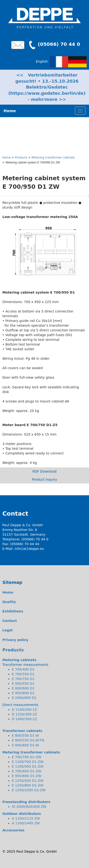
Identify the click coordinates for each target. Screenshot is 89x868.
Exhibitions (13, 611)
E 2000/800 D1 (24, 698)
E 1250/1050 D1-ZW (29, 790)
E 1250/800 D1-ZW (28, 785)
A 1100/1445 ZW (26, 823)
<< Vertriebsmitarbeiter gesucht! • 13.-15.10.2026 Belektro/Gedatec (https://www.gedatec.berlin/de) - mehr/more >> (47, 87)
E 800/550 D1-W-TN (28, 740)
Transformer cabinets (22, 731)
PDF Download (44, 471)
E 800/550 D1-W (25, 735)
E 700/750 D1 (23, 679)
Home (7, 158)
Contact (10, 621)
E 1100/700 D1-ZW (28, 762)
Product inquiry (44, 479)
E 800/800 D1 (23, 688)
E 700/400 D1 (23, 669)
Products (21, 158)
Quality (9, 602)
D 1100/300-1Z (24, 710)
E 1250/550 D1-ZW (28, 781)
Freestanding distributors (26, 802)
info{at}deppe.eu (29, 549)
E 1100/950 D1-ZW (28, 766)
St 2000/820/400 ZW (29, 807)
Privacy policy (15, 640)
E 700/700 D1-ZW (27, 757)
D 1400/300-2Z (24, 719)
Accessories (13, 830)
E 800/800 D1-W (25, 745)
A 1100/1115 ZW (26, 818)
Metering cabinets (19, 660)
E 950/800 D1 (23, 693)
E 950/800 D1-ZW (27, 776)
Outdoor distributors (22, 814)
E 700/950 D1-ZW (27, 771)
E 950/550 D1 (23, 684)
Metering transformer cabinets (53, 158)
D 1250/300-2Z (24, 714)
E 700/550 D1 (23, 674)
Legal (7, 630)
